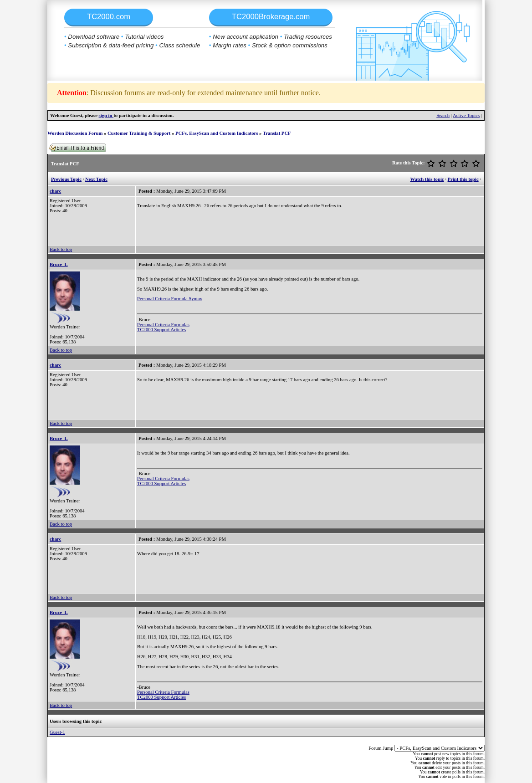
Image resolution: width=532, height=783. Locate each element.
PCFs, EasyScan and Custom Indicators (217, 133)
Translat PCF (277, 133)
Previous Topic (66, 179)
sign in (106, 115)
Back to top (61, 249)
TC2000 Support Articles (161, 330)
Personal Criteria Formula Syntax (170, 299)
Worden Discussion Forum (75, 133)
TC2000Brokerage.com (271, 17)
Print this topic (463, 179)
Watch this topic (427, 179)
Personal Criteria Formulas (163, 325)
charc (55, 191)
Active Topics (466, 115)
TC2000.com (109, 17)
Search (443, 115)
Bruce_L (59, 264)
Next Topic (96, 179)
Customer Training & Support (139, 133)
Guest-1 (57, 732)
